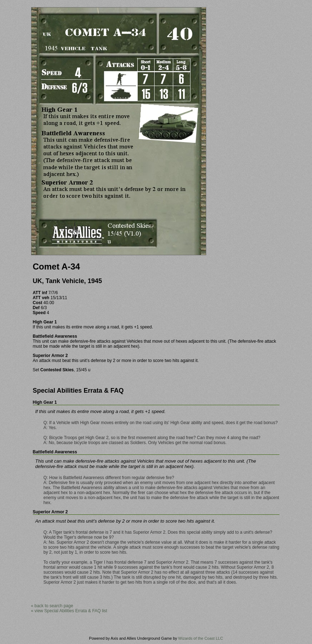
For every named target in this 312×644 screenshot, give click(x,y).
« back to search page (52, 606)
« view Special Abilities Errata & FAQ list (69, 611)
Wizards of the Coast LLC (201, 638)
